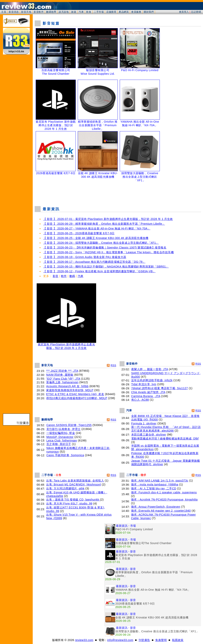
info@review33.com (120, 640)
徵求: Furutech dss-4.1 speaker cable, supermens (164, 492)
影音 (56, 276)
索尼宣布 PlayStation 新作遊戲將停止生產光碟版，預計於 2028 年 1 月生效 (66, 345)
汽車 (81, 12)
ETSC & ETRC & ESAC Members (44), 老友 (75, 394)
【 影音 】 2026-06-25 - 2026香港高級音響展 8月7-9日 (79, 233)
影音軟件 (39, 12)
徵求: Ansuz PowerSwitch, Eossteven (156, 507)
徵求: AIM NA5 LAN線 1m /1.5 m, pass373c (160, 481)
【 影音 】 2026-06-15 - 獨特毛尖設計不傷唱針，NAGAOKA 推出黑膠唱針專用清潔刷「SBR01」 (106, 267)
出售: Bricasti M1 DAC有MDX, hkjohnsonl (74, 484)
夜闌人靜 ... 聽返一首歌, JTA (150, 369)
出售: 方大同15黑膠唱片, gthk (65, 488)
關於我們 (149, 12)
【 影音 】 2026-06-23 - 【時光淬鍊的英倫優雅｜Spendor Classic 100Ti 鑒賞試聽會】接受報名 (105, 247)
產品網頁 (124, 12)
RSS (113, 365)
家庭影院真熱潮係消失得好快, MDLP (70, 390)
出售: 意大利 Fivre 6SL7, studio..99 (69, 504)
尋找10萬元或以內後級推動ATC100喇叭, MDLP (77, 398)
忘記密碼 (196, 12)
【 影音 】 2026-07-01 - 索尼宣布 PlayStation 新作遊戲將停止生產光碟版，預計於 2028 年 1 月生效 (108, 219)
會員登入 (184, 12)
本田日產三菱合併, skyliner (149, 435)
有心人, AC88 (140, 400)
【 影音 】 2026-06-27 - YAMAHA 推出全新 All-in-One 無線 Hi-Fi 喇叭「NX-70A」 (97, 228)
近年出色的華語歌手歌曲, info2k (152, 380)
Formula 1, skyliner (144, 423)
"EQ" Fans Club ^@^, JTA (63, 379)
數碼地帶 (51, 12)
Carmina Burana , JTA (146, 396)
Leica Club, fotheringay (62, 440)
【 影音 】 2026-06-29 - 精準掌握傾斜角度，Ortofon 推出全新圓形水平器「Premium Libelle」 (104, 224)
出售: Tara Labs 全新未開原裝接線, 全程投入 (75, 481)
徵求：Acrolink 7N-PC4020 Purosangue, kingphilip (164, 500)
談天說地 (64, 12)
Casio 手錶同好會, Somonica (65, 455)
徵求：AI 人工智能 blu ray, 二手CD (154, 488)
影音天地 (26, 12)
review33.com (84, 640)
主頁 (4, 12)
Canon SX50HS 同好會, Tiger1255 (69, 425)
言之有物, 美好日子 (59, 444)
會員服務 (136, 12)
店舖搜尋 (111, 12)
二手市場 (99, 12)
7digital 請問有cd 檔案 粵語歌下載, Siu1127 (160, 388)
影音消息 (14, 12)
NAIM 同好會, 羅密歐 (60, 375)
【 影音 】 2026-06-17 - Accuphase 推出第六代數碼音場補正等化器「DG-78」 (94, 262)
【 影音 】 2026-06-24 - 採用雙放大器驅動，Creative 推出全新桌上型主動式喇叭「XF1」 (101, 243)
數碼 (72, 276)
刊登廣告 (144, 640)
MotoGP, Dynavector (60, 437)
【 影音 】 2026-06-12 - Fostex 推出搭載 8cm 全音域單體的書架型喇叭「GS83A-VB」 (99, 271)
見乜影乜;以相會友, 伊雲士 (64, 429)
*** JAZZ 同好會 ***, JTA (62, 371)
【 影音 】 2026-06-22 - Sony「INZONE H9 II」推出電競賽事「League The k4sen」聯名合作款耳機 (108, 252)
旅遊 (74, 12)
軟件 (64, 276)
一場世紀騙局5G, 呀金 (61, 433)
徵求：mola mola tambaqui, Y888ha (155, 484)
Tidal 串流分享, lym (144, 384)
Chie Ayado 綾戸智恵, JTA (148, 392)
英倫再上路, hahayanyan (62, 382)
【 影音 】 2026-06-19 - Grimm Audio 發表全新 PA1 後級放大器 (85, 257)
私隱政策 (178, 640)
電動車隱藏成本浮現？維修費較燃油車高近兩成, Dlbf (165, 439)
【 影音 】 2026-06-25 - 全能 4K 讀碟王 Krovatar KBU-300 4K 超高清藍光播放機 (96, 238)
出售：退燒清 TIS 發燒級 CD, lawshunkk (73, 500)
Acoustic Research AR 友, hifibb (67, 386)
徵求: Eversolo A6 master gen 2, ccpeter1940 (161, 511)
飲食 (89, 12)
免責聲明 (161, 640)
